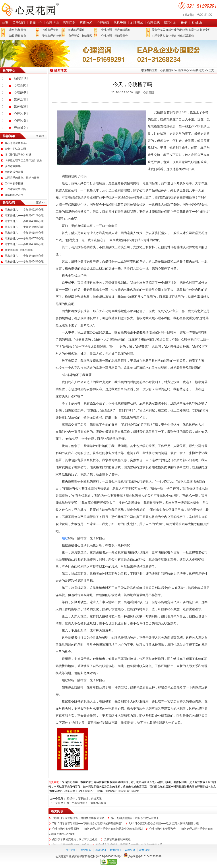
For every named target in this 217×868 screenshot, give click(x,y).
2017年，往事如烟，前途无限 (84, 799)
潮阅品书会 (121, 36)
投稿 (180, 36)
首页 (5, 23)
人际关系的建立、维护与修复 (22, 178)
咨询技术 (86, 23)
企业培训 (107, 30)
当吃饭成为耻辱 (14, 172)
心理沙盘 (20, 121)
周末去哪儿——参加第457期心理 (24, 238)
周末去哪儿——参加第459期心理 (24, 227)
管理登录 (130, 850)
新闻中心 (36, 23)
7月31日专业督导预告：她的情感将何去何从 (78, 818)
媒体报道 (171, 36)
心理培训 (107, 36)
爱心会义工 (159, 30)
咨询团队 (69, 23)
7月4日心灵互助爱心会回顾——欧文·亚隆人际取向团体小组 (164, 823)
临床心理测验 (76, 30)
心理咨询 (52, 23)
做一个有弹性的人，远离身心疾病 (86, 803)
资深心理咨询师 (52, 36)
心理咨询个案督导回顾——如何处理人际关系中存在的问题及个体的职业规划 (97, 829)
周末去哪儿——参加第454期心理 (24, 262)
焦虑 (17, 30)
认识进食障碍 (13, 166)
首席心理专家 (50, 30)
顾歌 (65, 538)
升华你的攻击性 (14, 195)
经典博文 (20, 128)
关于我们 (19, 23)
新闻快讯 (20, 78)
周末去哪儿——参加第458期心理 (24, 233)
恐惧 (17, 36)
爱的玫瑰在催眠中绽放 (117, 839)
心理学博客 (159, 36)
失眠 (11, 36)
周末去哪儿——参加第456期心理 (24, 244)
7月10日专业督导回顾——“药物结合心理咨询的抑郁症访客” (87, 823)
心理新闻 (20, 85)
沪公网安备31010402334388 (144, 856)
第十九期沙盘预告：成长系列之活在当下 (135, 818)
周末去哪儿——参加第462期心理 (24, 210)
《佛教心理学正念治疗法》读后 (23, 160)
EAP (184, 23)
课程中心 (170, 23)
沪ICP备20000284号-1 (109, 856)
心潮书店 (194, 30)
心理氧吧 (153, 23)
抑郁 (23, 30)
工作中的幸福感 (14, 183)
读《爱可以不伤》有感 (18, 155)
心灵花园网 (30, 9)
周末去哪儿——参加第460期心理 (24, 221)
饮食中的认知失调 (15, 149)
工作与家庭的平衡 (15, 189)
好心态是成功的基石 (17, 143)
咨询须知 (101, 850)
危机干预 (120, 23)
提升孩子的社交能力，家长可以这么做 (75, 839)
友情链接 (145, 850)
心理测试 (137, 23)
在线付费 (171, 30)
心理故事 (20, 92)
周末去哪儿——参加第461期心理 (24, 215)
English (197, 23)
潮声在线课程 (122, 30)
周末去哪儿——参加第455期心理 (24, 256)
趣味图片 (87, 36)
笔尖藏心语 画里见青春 (19, 250)
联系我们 (189, 36)
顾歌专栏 (205, 30)
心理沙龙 (20, 114)
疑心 (23, 36)
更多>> (40, 136)
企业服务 (86, 850)
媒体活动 (20, 99)
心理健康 (103, 23)
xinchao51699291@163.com (122, 791)
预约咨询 (183, 30)
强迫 (11, 30)
